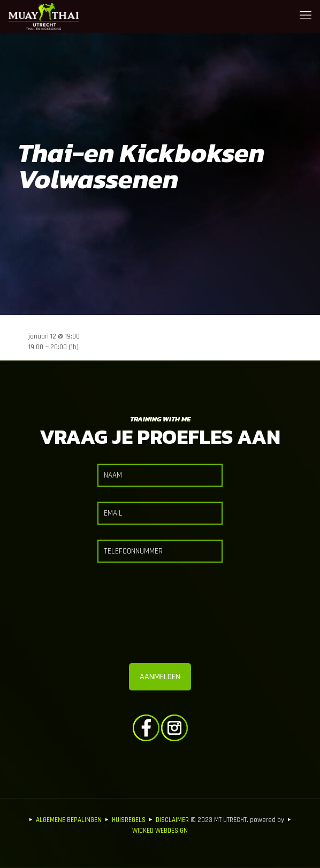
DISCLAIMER (172, 820)
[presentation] (160, 616)
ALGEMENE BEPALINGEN (69, 820)
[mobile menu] (306, 16)
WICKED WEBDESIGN (160, 831)
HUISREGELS (129, 820)
